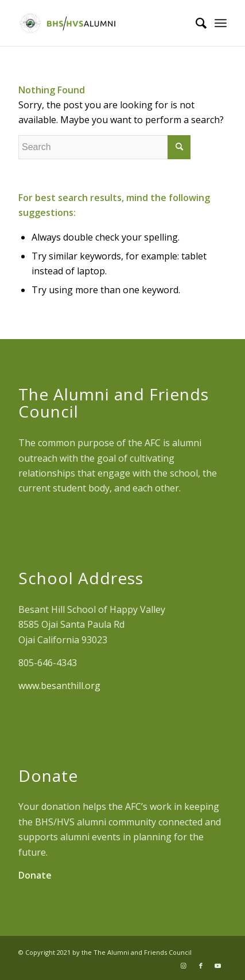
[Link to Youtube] (218, 966)
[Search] (195, 23)
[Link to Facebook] (201, 966)
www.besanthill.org (59, 686)
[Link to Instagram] (184, 966)
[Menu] (221, 23)
